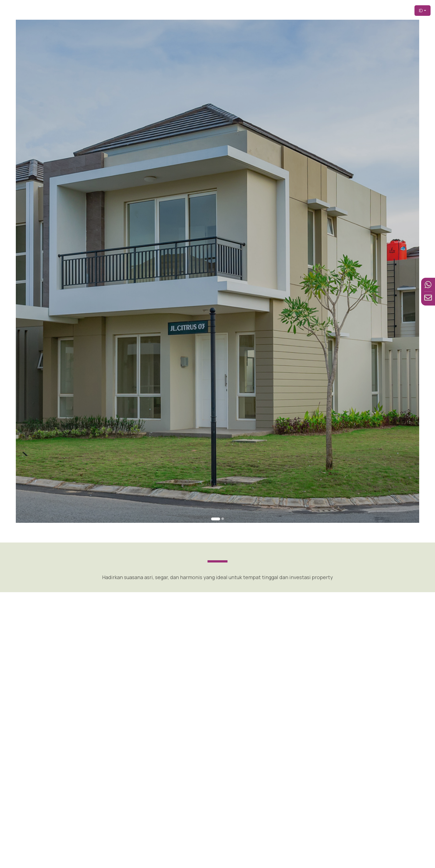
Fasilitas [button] (354, 11)
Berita (381, 11)
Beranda (241, 11)
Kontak (401, 11)
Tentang (302, 11)
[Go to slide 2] (220, 380)
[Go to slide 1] (217, 380)
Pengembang (271, 11)
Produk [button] (326, 11)
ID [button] (421, 11)
